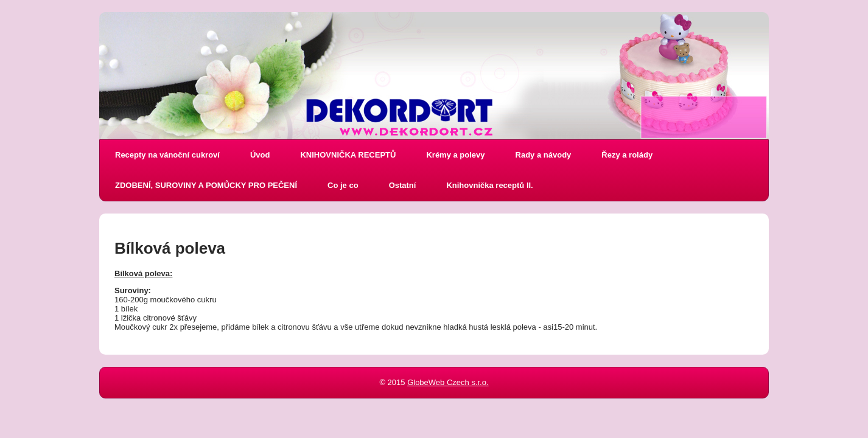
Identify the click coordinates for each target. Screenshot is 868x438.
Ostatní (403, 185)
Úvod (260, 155)
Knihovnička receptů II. (489, 185)
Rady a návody (544, 155)
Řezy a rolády (627, 155)
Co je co (343, 185)
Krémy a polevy (455, 155)
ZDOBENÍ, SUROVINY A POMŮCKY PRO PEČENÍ (206, 185)
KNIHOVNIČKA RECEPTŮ (348, 155)
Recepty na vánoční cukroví (167, 155)
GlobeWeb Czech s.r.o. (448, 382)
